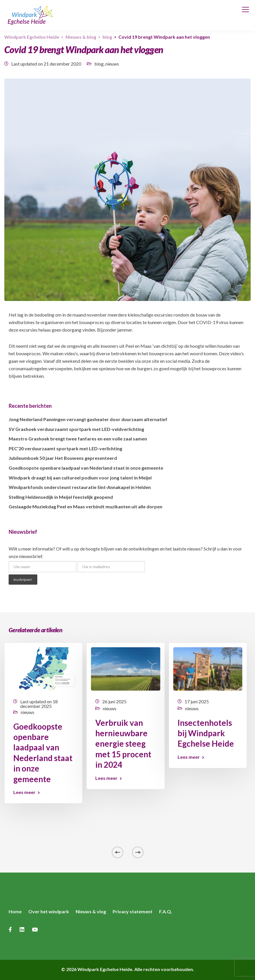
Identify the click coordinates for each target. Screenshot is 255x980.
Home (15, 911)
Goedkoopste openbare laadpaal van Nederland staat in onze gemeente (86, 468)
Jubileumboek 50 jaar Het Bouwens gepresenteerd (63, 458)
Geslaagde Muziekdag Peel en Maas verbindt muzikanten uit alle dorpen (85, 506)
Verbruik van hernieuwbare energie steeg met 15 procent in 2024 (123, 744)
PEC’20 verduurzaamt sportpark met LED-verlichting (65, 448)
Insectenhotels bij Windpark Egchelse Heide (206, 733)
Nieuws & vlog (91, 911)
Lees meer (24, 792)
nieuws (112, 64)
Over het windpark (49, 911)
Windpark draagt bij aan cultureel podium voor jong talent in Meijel (80, 478)
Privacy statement (133, 911)
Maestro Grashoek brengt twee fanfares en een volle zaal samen (78, 439)
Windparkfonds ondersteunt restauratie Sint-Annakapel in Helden (80, 487)
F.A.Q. (166, 911)
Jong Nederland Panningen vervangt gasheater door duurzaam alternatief (88, 419)
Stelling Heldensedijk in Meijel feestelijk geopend (61, 497)
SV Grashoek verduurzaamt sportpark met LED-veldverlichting (76, 429)
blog (99, 64)
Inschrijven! (23, 580)
